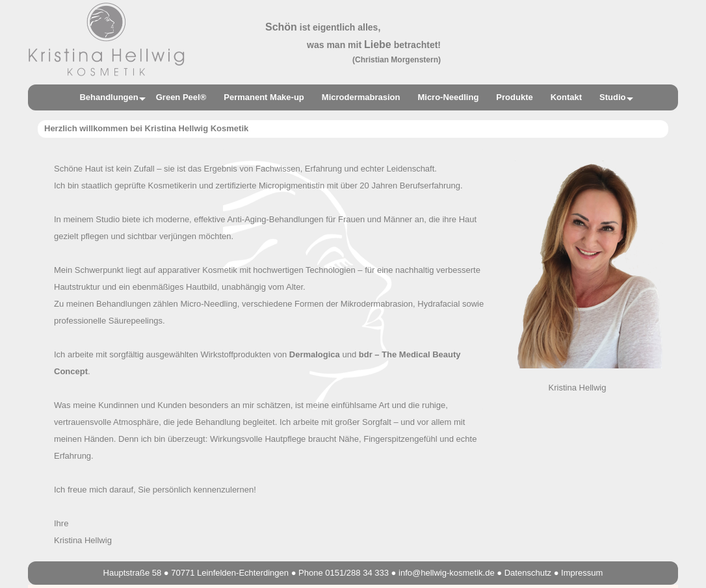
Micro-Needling (448, 97)
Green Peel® (181, 97)
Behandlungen (109, 97)
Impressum (582, 573)
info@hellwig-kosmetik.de (447, 573)
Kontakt (566, 97)
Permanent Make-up (264, 97)
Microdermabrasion (361, 97)
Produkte (514, 97)
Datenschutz (528, 573)
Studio (612, 97)
